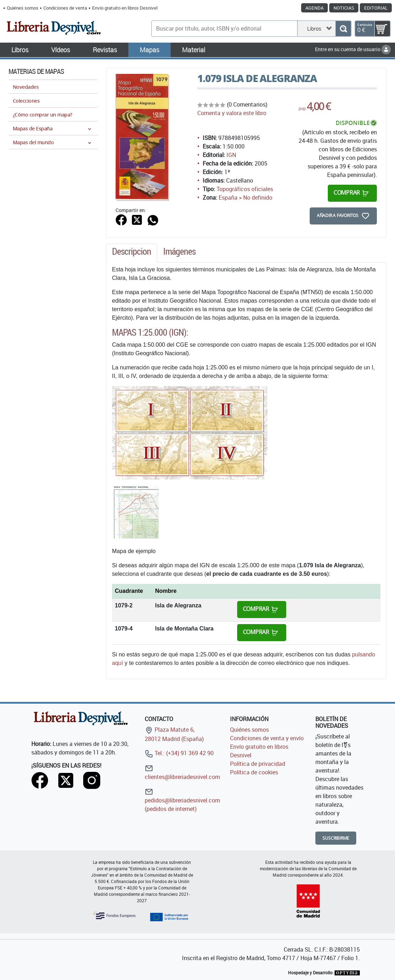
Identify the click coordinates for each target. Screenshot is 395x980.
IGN (231, 155)
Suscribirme (336, 838)
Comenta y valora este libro (232, 113)
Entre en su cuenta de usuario (353, 49)
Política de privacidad (258, 764)
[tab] (132, 253)
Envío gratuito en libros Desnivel (125, 8)
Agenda (314, 8)
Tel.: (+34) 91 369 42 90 (179, 753)
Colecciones (26, 101)
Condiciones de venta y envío (267, 738)
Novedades (26, 87)
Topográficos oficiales (245, 189)
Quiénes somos (23, 8)
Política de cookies (254, 772)
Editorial (376, 8)
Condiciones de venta (65, 8)
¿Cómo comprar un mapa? (42, 115)
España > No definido (245, 197)
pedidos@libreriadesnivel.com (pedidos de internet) (182, 800)
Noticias (344, 8)
